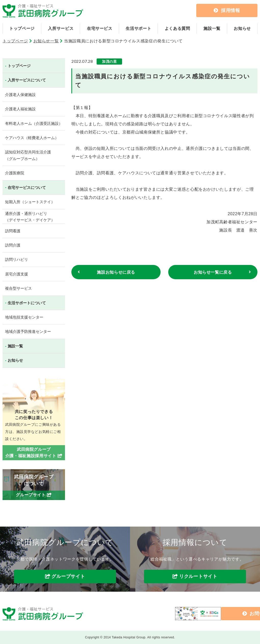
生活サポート (138, 28)
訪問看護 (13, 231)
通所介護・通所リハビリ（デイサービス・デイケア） (30, 217)
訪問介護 (13, 245)
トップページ (22, 28)
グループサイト (68, 577)
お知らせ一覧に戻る (213, 272)
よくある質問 (177, 28)
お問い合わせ (217, 614)
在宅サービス (100, 28)
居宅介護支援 (17, 274)
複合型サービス (18, 288)
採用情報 (227, 10)
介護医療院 (15, 173)
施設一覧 (212, 28)
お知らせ (242, 28)
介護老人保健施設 (20, 95)
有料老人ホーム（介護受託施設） (34, 123)
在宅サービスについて (27, 187)
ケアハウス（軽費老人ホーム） (32, 138)
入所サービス (61, 28)
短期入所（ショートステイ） (30, 202)
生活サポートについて (27, 303)
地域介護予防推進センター (28, 331)
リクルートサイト (198, 577)
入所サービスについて (27, 80)
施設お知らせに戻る (116, 272)
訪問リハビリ (17, 259)
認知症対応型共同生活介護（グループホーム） (28, 155)
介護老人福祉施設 (20, 109)
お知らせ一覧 (46, 41)
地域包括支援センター (24, 317)
